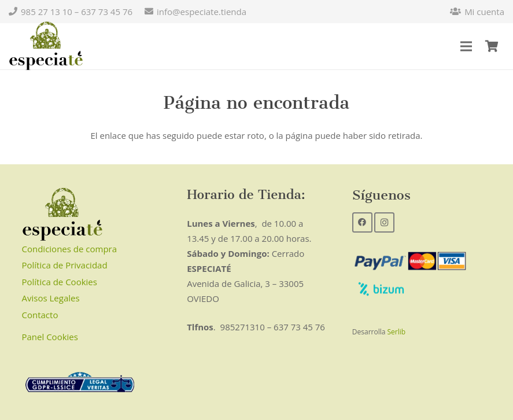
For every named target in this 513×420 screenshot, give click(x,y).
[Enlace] (46, 46)
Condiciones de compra (70, 249)
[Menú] (466, 46)
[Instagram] (384, 222)
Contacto (40, 315)
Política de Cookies (60, 282)
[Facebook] (362, 222)
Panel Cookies (50, 337)
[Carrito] (492, 46)
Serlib (397, 332)
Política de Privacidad (65, 265)
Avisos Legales (51, 298)
